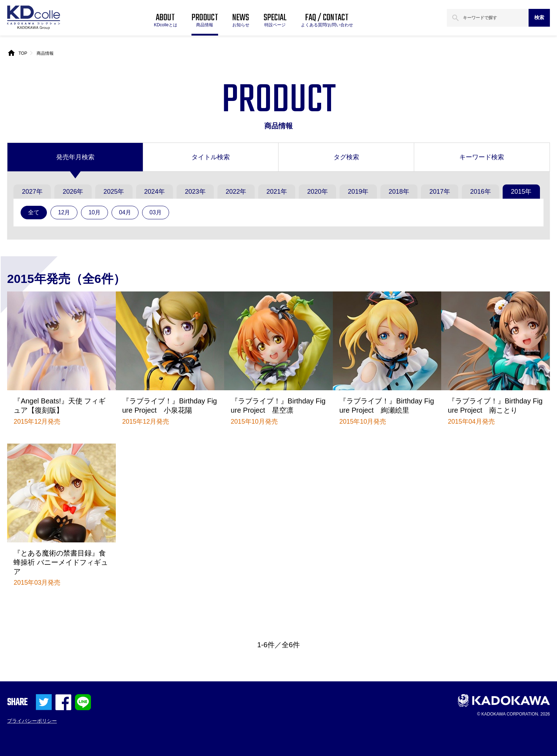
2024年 (155, 192)
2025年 (114, 192)
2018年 (399, 192)
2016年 (480, 192)
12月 (64, 212)
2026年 (73, 192)
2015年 (521, 192)
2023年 (195, 192)
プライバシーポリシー (32, 721)
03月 (156, 212)
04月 (125, 212)
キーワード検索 (482, 157)
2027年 (32, 192)
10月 (94, 212)
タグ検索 (346, 157)
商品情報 (45, 53)
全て (34, 212)
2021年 (277, 192)
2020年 (318, 192)
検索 (539, 17)
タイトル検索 (211, 157)
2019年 (358, 192)
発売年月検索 (75, 157)
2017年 (440, 192)
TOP (23, 53)
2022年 (236, 192)
